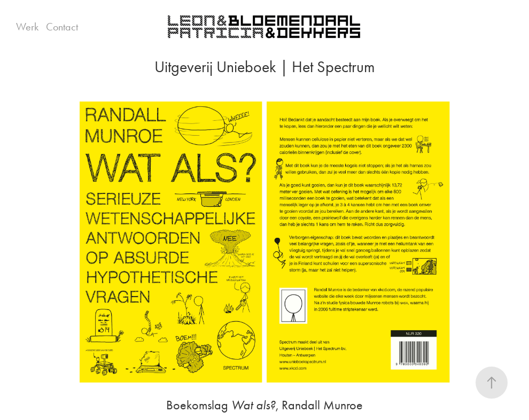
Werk (27, 27)
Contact (62, 27)
